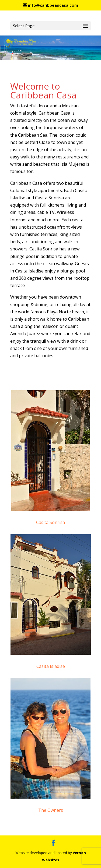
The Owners (51, 810)
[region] (50, 48)
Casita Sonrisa (50, 522)
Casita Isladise (51, 666)
